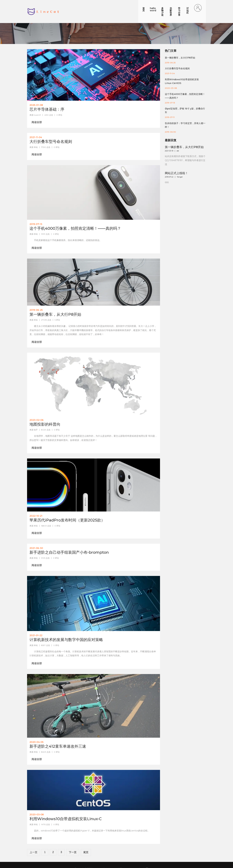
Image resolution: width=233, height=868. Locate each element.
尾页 (86, 839)
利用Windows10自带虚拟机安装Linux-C (66, 806)
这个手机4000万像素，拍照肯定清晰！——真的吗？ (75, 215)
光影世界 (160, 5)
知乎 (36, 417)
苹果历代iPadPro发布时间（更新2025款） (67, 507)
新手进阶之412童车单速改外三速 (58, 733)
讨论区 (187, 5)
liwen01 (37, 102)
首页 (116, 5)
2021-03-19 (169, 138)
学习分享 (174, 5)
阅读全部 (37, 109)
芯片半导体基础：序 (47, 96)
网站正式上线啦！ (176, 160)
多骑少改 (146, 5)
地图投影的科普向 (45, 411)
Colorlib (155, 855)
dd (178, 138)
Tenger (180, 164)
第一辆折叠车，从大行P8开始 (55, 301)
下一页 (73, 839)
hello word (130, 5)
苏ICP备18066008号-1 (117, 859)
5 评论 (57, 307)
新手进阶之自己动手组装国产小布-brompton (69, 539)
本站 (36, 134)
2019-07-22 (169, 164)
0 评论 (59, 102)
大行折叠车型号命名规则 (51, 128)
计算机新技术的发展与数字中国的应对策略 (66, 627)
